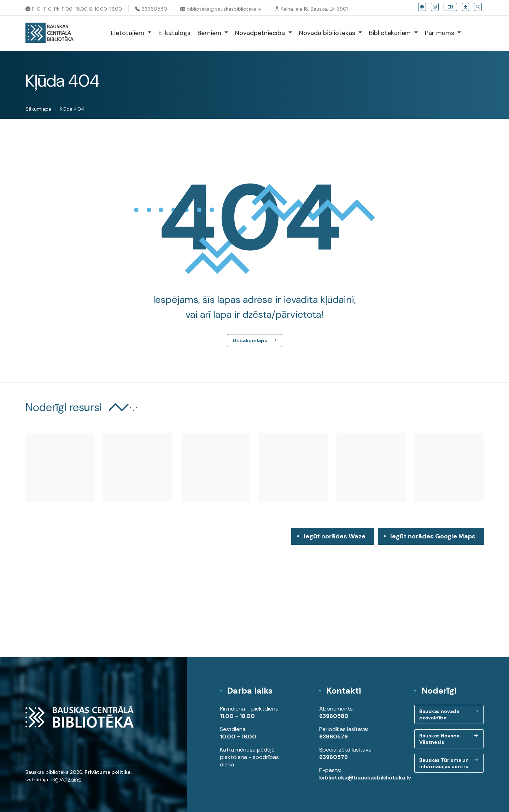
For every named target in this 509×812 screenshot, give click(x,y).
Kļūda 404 (72, 109)
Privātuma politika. (108, 772)
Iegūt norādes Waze (335, 536)
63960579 (334, 737)
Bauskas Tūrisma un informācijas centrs (444, 763)
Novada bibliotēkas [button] (328, 33)
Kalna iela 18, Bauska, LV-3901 (311, 9)
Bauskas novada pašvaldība (439, 714)
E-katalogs (174, 33)
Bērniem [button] (210, 33)
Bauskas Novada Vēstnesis (439, 739)
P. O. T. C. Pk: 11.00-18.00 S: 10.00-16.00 (74, 9)
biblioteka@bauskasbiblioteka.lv (221, 9)
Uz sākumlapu (255, 340)
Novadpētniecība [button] (261, 33)
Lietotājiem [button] (128, 33)
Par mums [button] (440, 33)
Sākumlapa (38, 109)
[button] (466, 7)
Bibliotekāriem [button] (391, 33)
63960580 (151, 9)
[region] (255, 592)
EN (450, 7)
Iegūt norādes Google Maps (433, 538)
